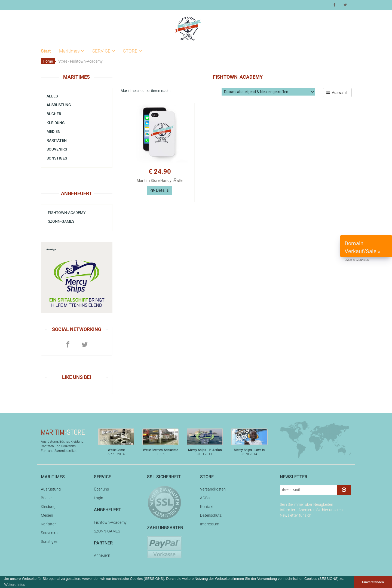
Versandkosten (140, 62)
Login (99, 72)
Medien (68, 100)
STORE (132, 51)
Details (160, 190)
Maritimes (72, 51)
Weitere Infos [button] (15, 585)
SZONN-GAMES (61, 221)
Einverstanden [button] (373, 582)
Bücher (68, 81)
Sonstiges (57, 158)
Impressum (136, 100)
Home (48, 61)
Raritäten (70, 109)
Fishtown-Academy (67, 213)
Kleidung (69, 90)
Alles (65, 62)
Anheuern (102, 555)
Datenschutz (137, 90)
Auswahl (337, 93)
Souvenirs (71, 118)
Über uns (103, 62)
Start (46, 51)
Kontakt (132, 81)
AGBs (130, 72)
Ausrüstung (72, 72)
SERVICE (104, 51)
